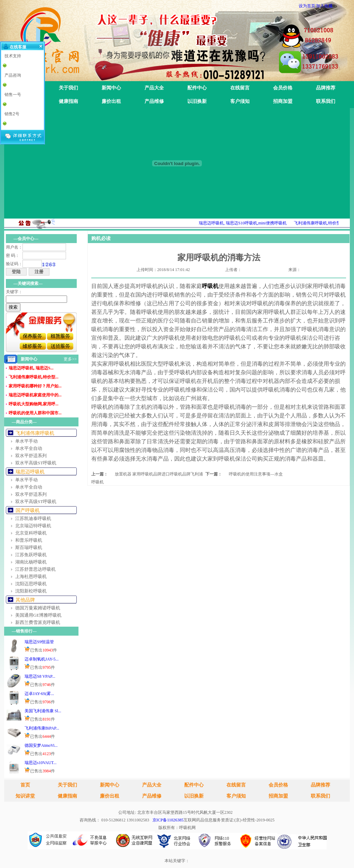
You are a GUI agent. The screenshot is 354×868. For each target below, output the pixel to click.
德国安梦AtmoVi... (41, 745)
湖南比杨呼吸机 (31, 562)
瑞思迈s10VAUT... (41, 763)
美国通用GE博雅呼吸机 (38, 615)
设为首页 (307, 6)
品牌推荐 (326, 88)
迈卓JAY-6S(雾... (39, 694)
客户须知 (240, 101)
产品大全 (154, 88)
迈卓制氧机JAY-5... (42, 659)
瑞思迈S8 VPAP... (40, 676)
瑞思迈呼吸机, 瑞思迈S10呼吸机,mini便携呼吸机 (249, 223)
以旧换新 (197, 101)
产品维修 (154, 101)
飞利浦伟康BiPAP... (42, 728)
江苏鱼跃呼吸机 (31, 555)
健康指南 (68, 101)
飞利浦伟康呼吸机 (35, 433)
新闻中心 (111, 88)
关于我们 (68, 88)
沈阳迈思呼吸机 (31, 584)
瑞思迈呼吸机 (30, 472)
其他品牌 (25, 600)
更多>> (70, 359)
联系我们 (326, 101)
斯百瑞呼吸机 (29, 547)
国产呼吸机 (28, 510)
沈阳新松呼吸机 (31, 591)
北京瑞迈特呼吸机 (33, 526)
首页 (25, 785)
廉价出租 (111, 101)
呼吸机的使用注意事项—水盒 (256, 474)
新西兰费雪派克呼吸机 (38, 622)
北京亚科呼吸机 (31, 533)
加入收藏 (324, 6)
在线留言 (240, 88)
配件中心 (197, 88)
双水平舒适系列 (31, 456)
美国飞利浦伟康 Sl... (43, 711)
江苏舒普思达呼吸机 (35, 569)
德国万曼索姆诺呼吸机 (38, 608)
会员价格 (283, 88)
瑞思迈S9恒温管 (39, 642)
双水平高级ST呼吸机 (36, 463)
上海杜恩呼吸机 (31, 576)
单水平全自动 (29, 448)
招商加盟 (283, 101)
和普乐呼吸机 (29, 540)
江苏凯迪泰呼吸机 (33, 518)
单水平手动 (26, 441)
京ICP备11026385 (168, 820)
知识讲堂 (25, 796)
